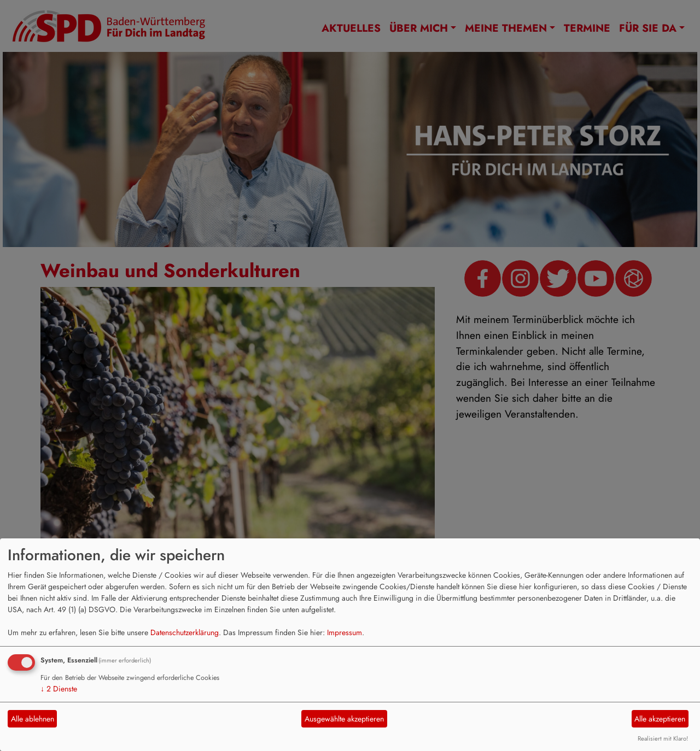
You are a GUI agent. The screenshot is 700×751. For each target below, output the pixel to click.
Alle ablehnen (33, 719)
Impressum (345, 632)
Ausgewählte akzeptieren (344, 719)
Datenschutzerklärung (185, 632)
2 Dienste (59, 689)
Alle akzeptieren (660, 719)
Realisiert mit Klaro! (663, 738)
